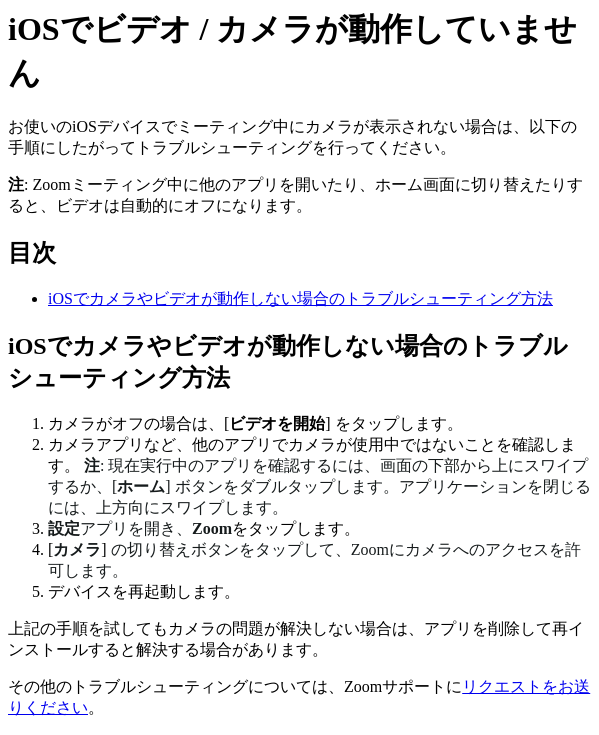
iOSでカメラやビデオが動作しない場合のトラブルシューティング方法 (300, 298)
